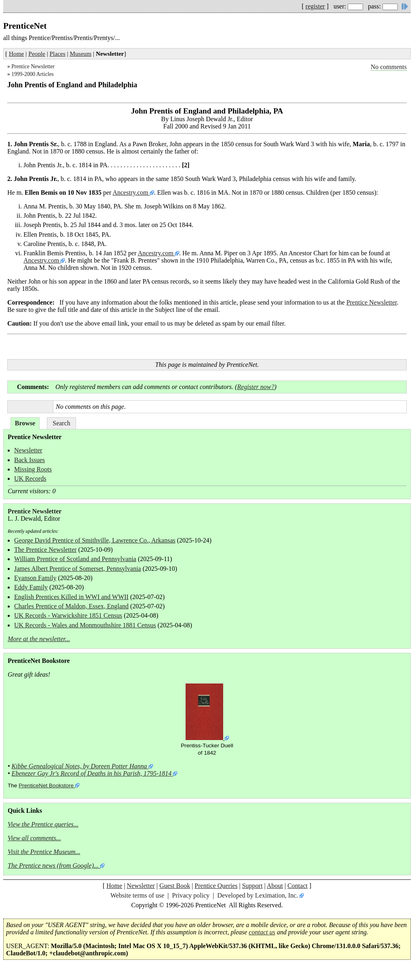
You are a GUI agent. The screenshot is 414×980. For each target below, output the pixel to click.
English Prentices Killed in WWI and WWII (71, 597)
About (275, 886)
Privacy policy (191, 895)
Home (16, 54)
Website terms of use (137, 895)
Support (252, 886)
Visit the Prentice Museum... (44, 852)
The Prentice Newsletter (45, 550)
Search (61, 423)
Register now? (256, 387)
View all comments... (34, 838)
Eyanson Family (35, 578)
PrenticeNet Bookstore (46, 785)
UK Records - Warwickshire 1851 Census (68, 615)
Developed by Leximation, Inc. (258, 895)
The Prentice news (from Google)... (53, 865)
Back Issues (30, 460)
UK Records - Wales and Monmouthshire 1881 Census (85, 625)
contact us (262, 932)
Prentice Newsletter (33, 66)
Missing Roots (33, 469)
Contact (298, 886)
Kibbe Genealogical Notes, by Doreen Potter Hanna (79, 766)
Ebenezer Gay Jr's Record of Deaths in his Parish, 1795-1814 (92, 773)
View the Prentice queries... (43, 824)
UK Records (30, 478)
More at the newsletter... (39, 639)
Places (58, 54)
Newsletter (28, 450)
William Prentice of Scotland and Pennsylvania (75, 559)
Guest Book (175, 886)
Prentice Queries (216, 886)
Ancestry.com (131, 192)
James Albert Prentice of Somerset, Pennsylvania (78, 569)
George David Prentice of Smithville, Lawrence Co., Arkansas (95, 540)
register (315, 6)
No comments (389, 67)
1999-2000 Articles (33, 74)
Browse (25, 423)
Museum (81, 54)
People (37, 54)
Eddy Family (31, 587)
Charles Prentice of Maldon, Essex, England (71, 606)
